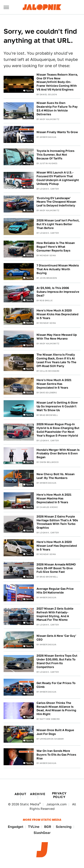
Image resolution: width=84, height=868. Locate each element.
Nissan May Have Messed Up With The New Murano (57, 337)
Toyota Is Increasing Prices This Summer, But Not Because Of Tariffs (55, 155)
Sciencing (64, 827)
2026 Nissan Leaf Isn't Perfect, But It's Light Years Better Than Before (58, 224)
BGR (48, 827)
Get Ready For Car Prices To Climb (56, 685)
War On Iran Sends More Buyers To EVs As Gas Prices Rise (56, 755)
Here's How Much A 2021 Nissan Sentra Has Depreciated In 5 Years (54, 384)
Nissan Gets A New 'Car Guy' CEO (56, 638)
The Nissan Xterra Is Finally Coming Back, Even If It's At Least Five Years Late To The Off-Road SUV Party (56, 360)
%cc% (30, 90)
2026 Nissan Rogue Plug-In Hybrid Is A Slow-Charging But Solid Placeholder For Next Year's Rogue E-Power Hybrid (58, 430)
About (20, 794)
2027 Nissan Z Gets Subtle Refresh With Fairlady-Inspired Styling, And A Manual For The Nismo (55, 614)
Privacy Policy (59, 795)
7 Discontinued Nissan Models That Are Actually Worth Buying (58, 269)
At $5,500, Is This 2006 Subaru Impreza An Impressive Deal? (58, 292)
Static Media (30, 804)
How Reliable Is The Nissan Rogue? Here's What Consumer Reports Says (56, 247)
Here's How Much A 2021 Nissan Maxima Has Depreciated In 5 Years (54, 498)
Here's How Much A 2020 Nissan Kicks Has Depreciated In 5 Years (57, 314)
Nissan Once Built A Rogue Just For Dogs (55, 732)
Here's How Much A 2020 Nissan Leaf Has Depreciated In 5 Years (57, 546)
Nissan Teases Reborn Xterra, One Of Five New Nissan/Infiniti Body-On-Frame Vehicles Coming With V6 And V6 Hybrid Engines (57, 82)
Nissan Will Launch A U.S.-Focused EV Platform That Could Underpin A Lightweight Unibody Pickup (58, 178)
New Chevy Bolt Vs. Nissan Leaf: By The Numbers (56, 476)
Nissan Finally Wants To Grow (57, 132)
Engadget (16, 827)
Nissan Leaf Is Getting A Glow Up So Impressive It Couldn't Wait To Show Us (57, 406)
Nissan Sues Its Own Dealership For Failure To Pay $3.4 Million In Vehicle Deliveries (57, 109)
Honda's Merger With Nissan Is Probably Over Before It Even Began (58, 454)
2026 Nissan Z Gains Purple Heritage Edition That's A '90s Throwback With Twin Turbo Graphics (57, 522)
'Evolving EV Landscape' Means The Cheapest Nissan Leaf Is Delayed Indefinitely (56, 202)
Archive (38, 794)
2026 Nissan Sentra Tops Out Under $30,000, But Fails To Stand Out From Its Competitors (57, 661)
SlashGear (42, 833)
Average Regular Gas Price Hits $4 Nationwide (55, 591)
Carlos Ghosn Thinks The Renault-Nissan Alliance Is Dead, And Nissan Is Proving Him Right (56, 709)
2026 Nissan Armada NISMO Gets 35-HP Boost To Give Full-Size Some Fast (56, 568)
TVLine (34, 827)
